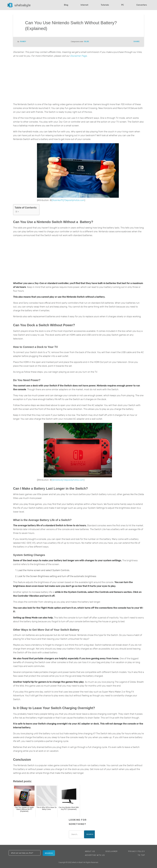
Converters (142, 5)
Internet (84, 5)
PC (123, 5)
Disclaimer (112, 851)
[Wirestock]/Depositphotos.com (68, 480)
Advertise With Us (95, 855)
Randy (23, 42)
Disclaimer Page (78, 56)
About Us (90, 851)
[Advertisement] (78, 81)
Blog (66, 5)
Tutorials (105, 5)
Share (137, 42)
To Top (141, 855)
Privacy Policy (137, 851)
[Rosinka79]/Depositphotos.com (68, 200)
